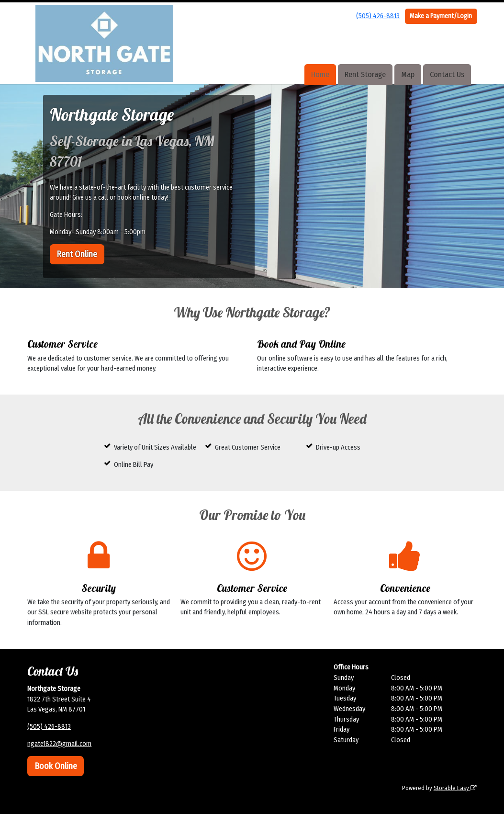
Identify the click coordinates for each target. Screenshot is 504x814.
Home (320, 74)
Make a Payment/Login (441, 16)
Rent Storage (365, 74)
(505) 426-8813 (378, 16)
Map (408, 74)
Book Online (56, 766)
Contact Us (447, 74)
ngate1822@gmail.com (59, 744)
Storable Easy (455, 788)
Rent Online (77, 254)
